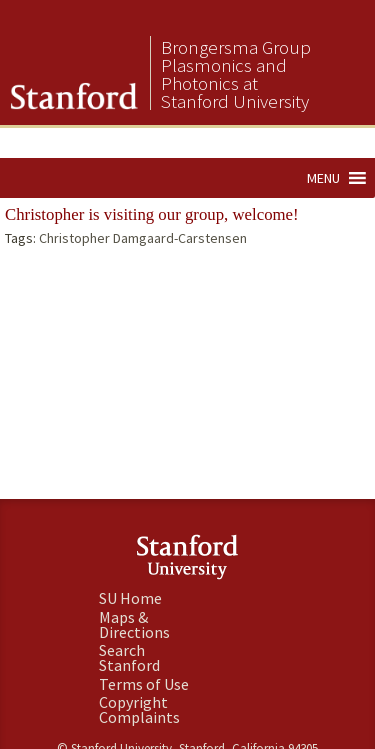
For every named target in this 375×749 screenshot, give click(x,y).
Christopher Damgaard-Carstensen (143, 238)
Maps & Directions (134, 624)
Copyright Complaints (139, 709)
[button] (323, 178)
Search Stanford (129, 657)
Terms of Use (144, 684)
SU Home (130, 598)
